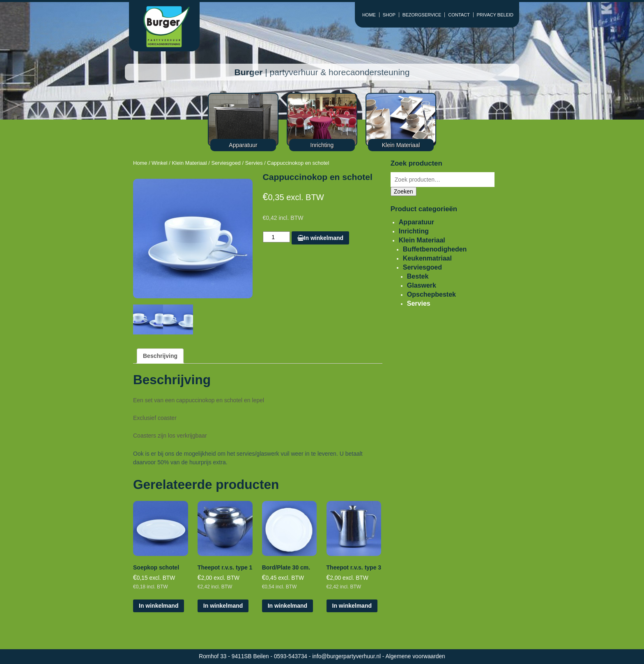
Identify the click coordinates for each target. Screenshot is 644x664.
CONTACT (459, 15)
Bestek (418, 276)
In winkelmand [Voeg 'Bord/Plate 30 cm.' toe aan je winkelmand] (287, 606)
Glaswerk (422, 285)
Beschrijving (160, 356)
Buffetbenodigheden (435, 249)
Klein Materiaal (189, 163)
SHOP (389, 15)
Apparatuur (416, 222)
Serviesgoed (226, 163)
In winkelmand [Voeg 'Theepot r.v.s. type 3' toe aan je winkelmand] (352, 606)
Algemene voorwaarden (415, 656)
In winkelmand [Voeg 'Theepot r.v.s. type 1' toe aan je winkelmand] (223, 606)
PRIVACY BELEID (495, 15)
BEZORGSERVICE (422, 15)
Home (140, 163)
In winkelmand (320, 238)
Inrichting (414, 231)
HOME (369, 15)
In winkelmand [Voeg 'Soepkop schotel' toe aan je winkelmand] (159, 606)
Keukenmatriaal (427, 258)
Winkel (160, 163)
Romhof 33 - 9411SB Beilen (235, 656)
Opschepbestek (431, 294)
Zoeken (404, 191)
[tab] (160, 356)
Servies (254, 163)
